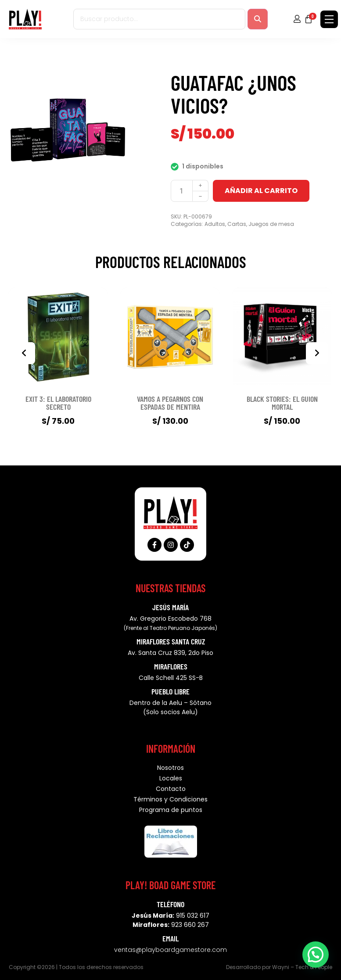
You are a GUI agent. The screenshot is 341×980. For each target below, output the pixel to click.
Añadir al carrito (261, 191)
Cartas (237, 224)
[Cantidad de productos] (182, 191)
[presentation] (24, 353)
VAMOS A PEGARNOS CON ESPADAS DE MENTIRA (170, 403)
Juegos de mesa (271, 224)
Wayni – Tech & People (302, 967)
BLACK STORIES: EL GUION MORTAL (282, 403)
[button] (316, 955)
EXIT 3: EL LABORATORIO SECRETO (58, 403)
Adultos (215, 224)
